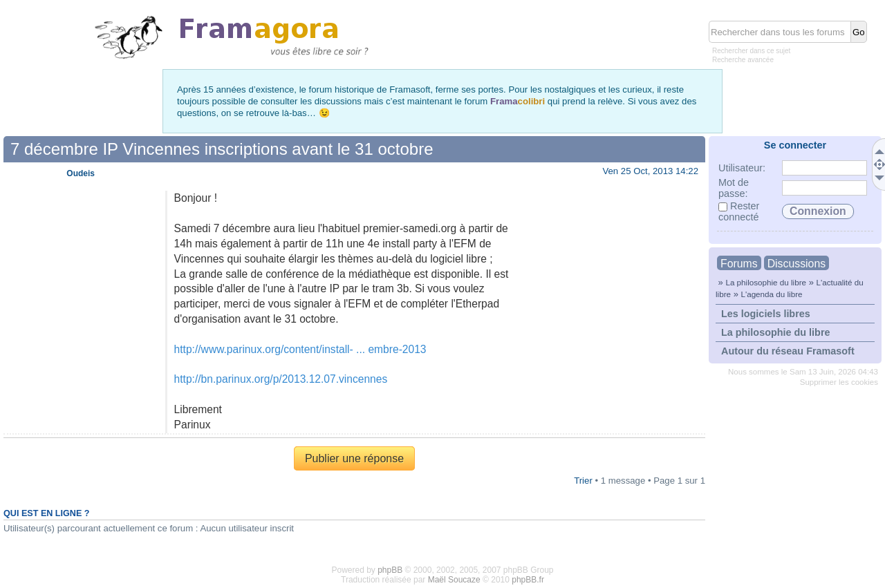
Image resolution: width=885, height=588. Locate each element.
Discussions (796, 264)
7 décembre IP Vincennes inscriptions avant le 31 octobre (222, 149)
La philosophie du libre (766, 282)
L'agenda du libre (771, 294)
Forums (739, 264)
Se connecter (795, 145)
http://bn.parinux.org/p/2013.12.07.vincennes (281, 379)
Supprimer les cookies (839, 382)
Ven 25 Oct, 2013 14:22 (650, 171)
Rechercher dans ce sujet (751, 51)
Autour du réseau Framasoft (788, 351)
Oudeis (81, 173)
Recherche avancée (743, 60)
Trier (583, 481)
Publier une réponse (354, 458)
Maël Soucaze (454, 580)
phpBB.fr (528, 580)
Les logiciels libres (766, 314)
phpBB (390, 570)
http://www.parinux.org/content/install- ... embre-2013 (300, 349)
